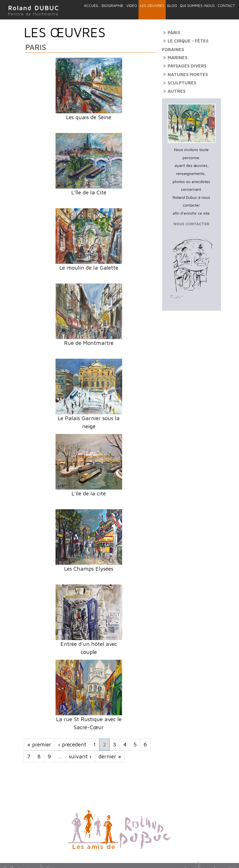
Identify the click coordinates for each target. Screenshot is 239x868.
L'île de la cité (89, 493)
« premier (39, 744)
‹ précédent (72, 744)
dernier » (110, 756)
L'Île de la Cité (89, 192)
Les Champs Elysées (89, 569)
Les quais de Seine (89, 117)
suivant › (80, 756)
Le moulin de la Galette (89, 268)
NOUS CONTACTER (191, 224)
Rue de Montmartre (89, 343)
